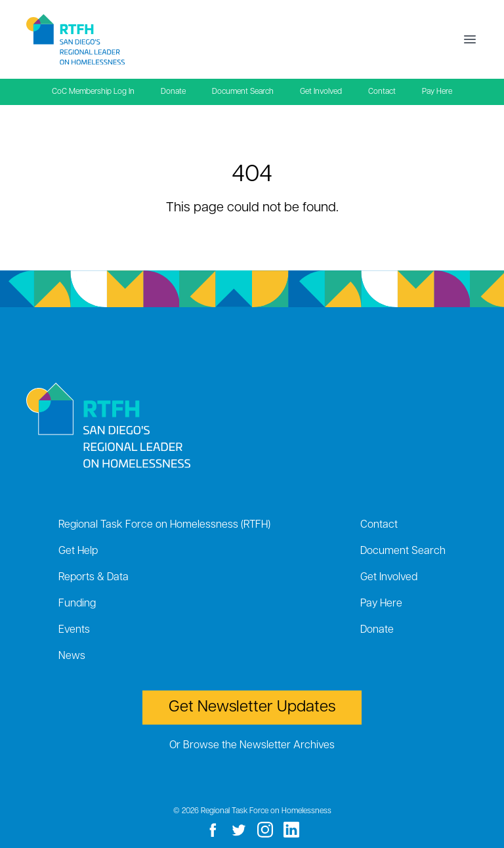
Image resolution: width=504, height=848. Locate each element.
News (72, 656)
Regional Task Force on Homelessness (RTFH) (164, 525)
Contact (382, 92)
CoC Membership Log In (93, 92)
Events (74, 630)
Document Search (243, 92)
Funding (77, 604)
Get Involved (321, 92)
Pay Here (437, 92)
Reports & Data (94, 578)
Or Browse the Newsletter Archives (252, 746)
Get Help (78, 551)
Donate (173, 92)
